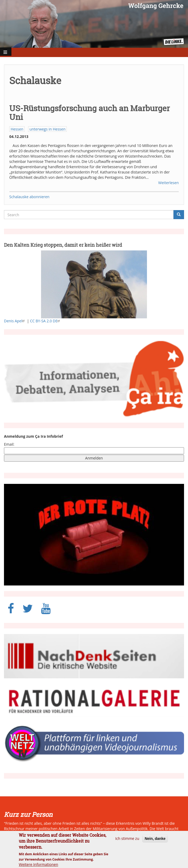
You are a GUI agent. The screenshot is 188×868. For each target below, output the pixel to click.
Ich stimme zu (127, 842)
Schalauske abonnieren (29, 197)
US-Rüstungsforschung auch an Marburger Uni (89, 112)
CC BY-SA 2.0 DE (46, 321)
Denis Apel (15, 321)
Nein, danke (155, 842)
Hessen (17, 129)
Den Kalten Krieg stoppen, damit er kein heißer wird (63, 245)
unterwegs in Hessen (47, 129)
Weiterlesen (169, 183)
